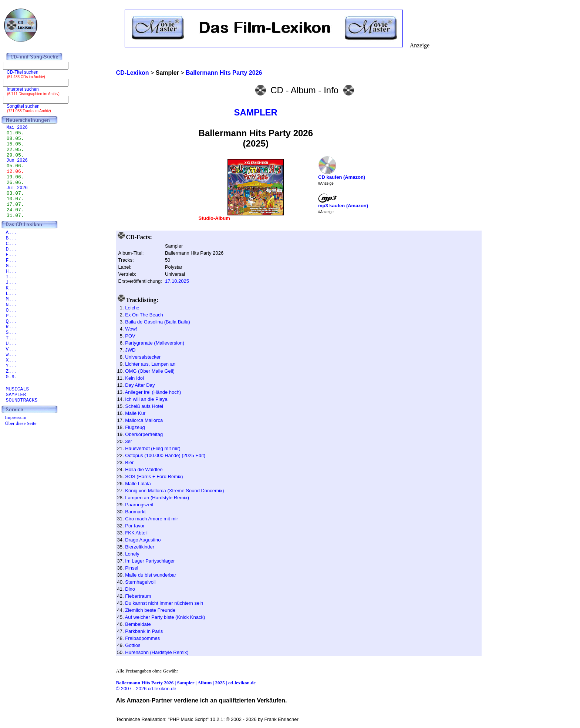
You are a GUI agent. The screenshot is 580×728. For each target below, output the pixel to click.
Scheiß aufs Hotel (144, 406)
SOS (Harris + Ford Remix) (154, 477)
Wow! (131, 329)
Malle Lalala (138, 484)
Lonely (132, 554)
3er (129, 441)
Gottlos (133, 645)
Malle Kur (135, 413)
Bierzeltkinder (140, 547)
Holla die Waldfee (144, 469)
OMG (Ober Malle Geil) (150, 371)
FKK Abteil (136, 533)
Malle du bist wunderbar (151, 575)
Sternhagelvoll (140, 582)
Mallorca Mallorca (144, 420)
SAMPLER (256, 112)
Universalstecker (143, 357)
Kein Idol (134, 378)
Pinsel (131, 568)
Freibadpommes (142, 638)
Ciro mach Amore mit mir (151, 519)
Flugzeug (135, 427)
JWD (130, 350)
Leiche (132, 308)
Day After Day (140, 385)
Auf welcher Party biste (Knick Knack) (165, 617)
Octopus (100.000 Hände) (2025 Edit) (165, 455)
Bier (129, 462)
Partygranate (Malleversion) (155, 343)
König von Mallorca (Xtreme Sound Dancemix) (174, 491)
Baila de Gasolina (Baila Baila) (158, 322)
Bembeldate (138, 624)
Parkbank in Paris (144, 631)
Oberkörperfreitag (144, 434)
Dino (130, 589)
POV (130, 336)
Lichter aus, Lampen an (150, 364)
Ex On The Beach (144, 315)
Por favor (135, 526)
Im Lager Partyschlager (150, 561)
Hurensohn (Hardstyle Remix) (157, 652)
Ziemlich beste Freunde (150, 610)
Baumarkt (135, 512)
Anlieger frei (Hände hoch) (153, 392)
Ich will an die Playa (146, 399)
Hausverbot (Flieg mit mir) (153, 448)
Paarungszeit (139, 505)
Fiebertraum (138, 596)
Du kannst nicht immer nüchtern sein (164, 603)
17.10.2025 (177, 281)
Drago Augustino (143, 540)
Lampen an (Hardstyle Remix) (157, 498)
